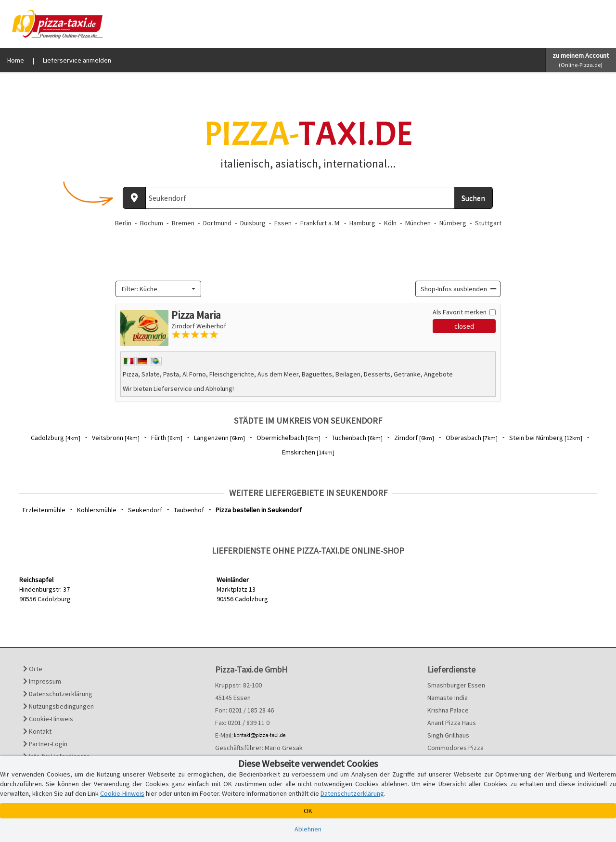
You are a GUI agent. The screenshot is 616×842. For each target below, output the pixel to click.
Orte (33, 669)
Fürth (167, 438)
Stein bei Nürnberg (546, 438)
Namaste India (448, 698)
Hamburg (362, 223)
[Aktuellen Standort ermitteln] (134, 198)
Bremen (183, 223)
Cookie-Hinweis (48, 719)
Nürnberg (453, 223)
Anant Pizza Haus (452, 723)
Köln (390, 223)
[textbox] (155, 289)
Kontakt (37, 731)
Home (16, 60)
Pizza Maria (196, 315)
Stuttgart (488, 223)
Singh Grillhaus (448, 735)
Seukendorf (145, 510)
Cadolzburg (56, 438)
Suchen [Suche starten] (473, 198)
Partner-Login (45, 744)
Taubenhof (189, 510)
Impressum (42, 681)
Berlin (123, 223)
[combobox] (158, 289)
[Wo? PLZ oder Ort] (300, 198)
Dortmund (217, 223)
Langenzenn (219, 438)
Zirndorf (414, 438)
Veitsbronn (116, 438)
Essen (283, 223)
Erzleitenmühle (44, 510)
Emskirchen (308, 452)
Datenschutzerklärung (58, 694)
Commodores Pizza (456, 748)
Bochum (152, 223)
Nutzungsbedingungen (58, 706)
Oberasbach (472, 438)
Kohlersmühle (97, 510)
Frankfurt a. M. (321, 223)
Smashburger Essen (456, 685)
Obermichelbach (289, 438)
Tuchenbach (357, 438)
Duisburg (253, 223)
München (418, 223)
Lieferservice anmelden (77, 60)
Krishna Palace (448, 710)
